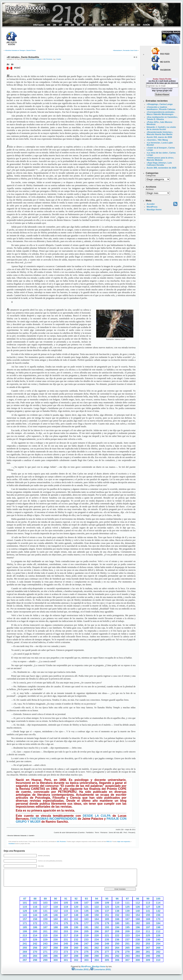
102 (35, 903)
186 (35, 927)
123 (107, 907)
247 (86, 944)
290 (97, 956)
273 (66, 952)
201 (45, 931)
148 (76, 915)
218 (44, 59)
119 (66, 907)
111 (127, 903)
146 (56, 915)
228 (35, 940)
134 (76, 911)
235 (107, 940)
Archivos (150, 189)
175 (66, 923)
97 (127, 899)
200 (35, 931)
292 (117, 956)
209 (127, 931)
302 (90, 25)
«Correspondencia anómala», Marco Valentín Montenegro (161, 113)
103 (45, 903)
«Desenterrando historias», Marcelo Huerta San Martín (160, 133)
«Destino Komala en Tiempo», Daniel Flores (20, 50)
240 (158, 940)
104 (56, 903)
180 (117, 923)
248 (97, 944)
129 (25, 911)
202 (56, 931)
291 (107, 956)
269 (25, 952)
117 (45, 907)
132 (56, 911)
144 (35, 915)
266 (138, 948)
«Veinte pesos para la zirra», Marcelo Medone (160, 159)
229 (45, 940)
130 (35, 911)
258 (56, 948)
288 (76, 956)
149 (86, 915)
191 (86, 927)
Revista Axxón (25, 8)
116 (35, 907)
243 (45, 944)
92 (76, 899)
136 (97, 911)
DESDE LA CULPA (97, 816)
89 (45, 899)
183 (148, 923)
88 (35, 899)
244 (56, 944)
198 (158, 927)
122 (97, 907)
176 (76, 923)
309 (132, 25)
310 (138, 25)
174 (56, 923)
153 (127, 915)
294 (138, 956)
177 (86, 923)
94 (97, 899)
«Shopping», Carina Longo (160, 104)
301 (84, 25)
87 (25, 899)
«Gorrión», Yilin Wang (157, 140)
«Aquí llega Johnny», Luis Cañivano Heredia (159, 164)
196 (138, 927)
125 (127, 907)
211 (148, 931)
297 (60, 25)
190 (76, 927)
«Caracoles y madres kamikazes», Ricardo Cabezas (161, 108)
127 (148, 907)
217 (66, 935)
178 (97, 923)
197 (148, 927)
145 (45, 915)
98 (138, 899)
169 (148, 919)
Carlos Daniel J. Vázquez (34, 59)
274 (76, 952)
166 (117, 919)
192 (97, 927)
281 (148, 952)
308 (126, 25)
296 (54, 25)
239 (148, 940)
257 (45, 948)
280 (138, 952)
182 (138, 923)
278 (117, 952)
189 (66, 927)
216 (56, 935)
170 (158, 919)
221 (107, 935)
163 (86, 919)
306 (114, 25)
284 (35, 956)
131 (45, 911)
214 (35, 935)
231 (66, 940)
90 (56, 899)
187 (45, 927)
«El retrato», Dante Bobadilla (23, 57)
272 (56, 952)
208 (117, 931)
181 (127, 923)
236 (117, 940)
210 (138, 931)
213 (25, 935)
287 (66, 956)
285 (45, 956)
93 (86, 899)
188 (56, 927)
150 (97, 915)
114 (158, 903)
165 (107, 919)
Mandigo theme (154, 210)
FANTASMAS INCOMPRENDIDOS (53, 819)
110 (117, 903)
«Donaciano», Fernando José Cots (125, 50)
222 (117, 935)
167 (127, 919)
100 (158, 899)
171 (25, 923)
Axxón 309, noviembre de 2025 (161, 168)
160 (56, 919)
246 (76, 944)
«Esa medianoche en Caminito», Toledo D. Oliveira (162, 118)
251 (127, 944)
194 (117, 927)
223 (127, 935)
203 (66, 931)
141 (148, 911)
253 (148, 944)
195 (127, 927)
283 (25, 956)
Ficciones (49, 59)
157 (25, 919)
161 (66, 919)
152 (117, 915)
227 (25, 940)
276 (97, 952)
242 (35, 944)
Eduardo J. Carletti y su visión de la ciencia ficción (161, 128)
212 (158, 931)
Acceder (151, 204)
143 (25, 915)
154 (138, 915)
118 (56, 907)
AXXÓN (146, 25)
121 (86, 907)
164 (97, 919)
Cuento (59, 59)
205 (86, 931)
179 (107, 923)
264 (117, 948)
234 (97, 940)
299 (72, 25)
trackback (12, 844)
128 (158, 907)
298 (66, 25)
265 (127, 948)
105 (66, 903)
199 (25, 931)
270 (35, 952)
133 (66, 911)
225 (148, 935)
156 (158, 915)
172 (35, 923)
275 (86, 952)
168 (138, 919)
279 (127, 952)
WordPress (152, 207)
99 (148, 899)
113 (148, 903)
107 (86, 903)
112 (138, 903)
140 (138, 911)
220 (97, 935)
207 (107, 931)
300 (78, 25)
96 (117, 899)
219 (86, 935)
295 (48, 25)
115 (25, 907)
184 (158, 923)
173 (45, 923)
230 (56, 940)
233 (86, 940)
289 (86, 956)
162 (76, 919)
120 (76, 907)
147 (66, 915)
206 (97, 931)
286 (56, 956)
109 (107, 903)
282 (158, 952)
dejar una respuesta (123, 842)
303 (96, 25)
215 (45, 935)
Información (39, 25)
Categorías (151, 176)
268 (158, 948)
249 (107, 944)
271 (45, 952)
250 (117, 944)
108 (97, 903)
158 (35, 919)
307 (120, 25)
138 (117, 911)
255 (25, 948)
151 (107, 915)
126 (138, 907)
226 (158, 935)
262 (97, 948)
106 (76, 903)
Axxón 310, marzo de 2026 (159, 137)
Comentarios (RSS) (101, 970)
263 (107, 948)
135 (86, 911)
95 (107, 899)
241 (25, 944)
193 (107, 927)
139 (127, 911)
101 (25, 903)
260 (76, 948)
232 (76, 940)
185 (25, 927)
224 (138, 935)
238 (138, 940)
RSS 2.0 (109, 842)
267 (148, 948)
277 (107, 952)
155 (148, 915)
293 (127, 956)
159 (45, 919)
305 (108, 25)
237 (127, 940)
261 (86, 948)
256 (35, 948)
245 (66, 944)
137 (107, 911)
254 (158, 944)
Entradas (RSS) (80, 970)
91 (66, 899)
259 (66, 948)
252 (138, 944)
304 (102, 25)
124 (117, 907)
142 (158, 911)
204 (76, 931)
